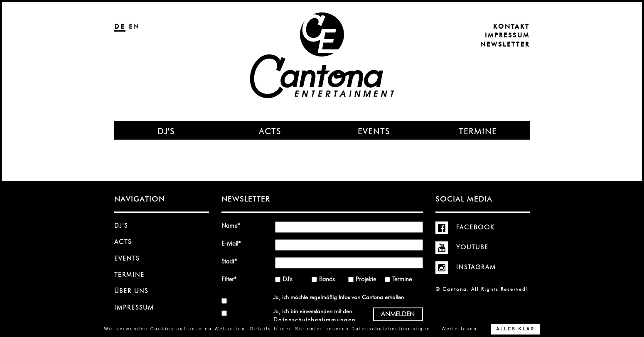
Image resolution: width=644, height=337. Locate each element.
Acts (123, 242)
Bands (327, 279)
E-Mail (234, 243)
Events (127, 258)
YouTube (462, 247)
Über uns (131, 291)
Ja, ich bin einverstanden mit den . (315, 315)
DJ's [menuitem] (166, 131)
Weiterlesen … (463, 329)
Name (234, 225)
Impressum (507, 35)
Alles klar (515, 329)
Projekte (366, 279)
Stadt (234, 261)
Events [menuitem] (374, 131)
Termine (129, 275)
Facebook (465, 227)
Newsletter (505, 44)
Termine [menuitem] (478, 131)
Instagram (466, 267)
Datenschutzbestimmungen (315, 320)
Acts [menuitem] (270, 131)
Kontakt (511, 27)
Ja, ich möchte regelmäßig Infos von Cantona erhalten (339, 297)
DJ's (121, 226)
